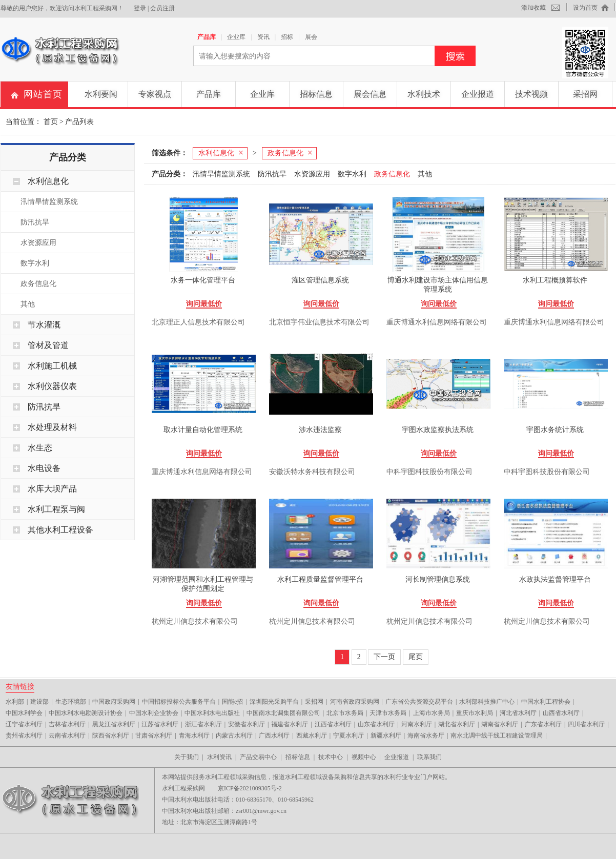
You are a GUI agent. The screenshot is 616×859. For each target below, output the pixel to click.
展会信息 (370, 94)
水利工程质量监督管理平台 (320, 579)
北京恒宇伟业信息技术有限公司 (319, 322)
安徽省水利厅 (247, 724)
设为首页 (585, 8)
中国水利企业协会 (154, 713)
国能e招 (232, 702)
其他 (28, 304)
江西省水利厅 (333, 724)
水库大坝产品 (52, 489)
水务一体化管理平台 (203, 280)
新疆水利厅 (386, 735)
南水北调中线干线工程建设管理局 (497, 735)
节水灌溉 (44, 325)
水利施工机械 (52, 366)
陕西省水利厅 (111, 735)
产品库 (207, 37)
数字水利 (35, 263)
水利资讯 (219, 757)
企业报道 (478, 94)
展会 (311, 37)
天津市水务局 (388, 713)
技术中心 (331, 757)
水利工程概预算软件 (555, 280)
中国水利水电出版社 (212, 713)
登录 (140, 8)
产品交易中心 (258, 757)
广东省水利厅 (543, 724)
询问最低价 (204, 304)
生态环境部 (71, 702)
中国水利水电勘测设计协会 (86, 713)
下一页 (384, 657)
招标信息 (316, 94)
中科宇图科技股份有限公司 (429, 472)
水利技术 (424, 94)
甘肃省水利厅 (154, 735)
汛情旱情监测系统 (49, 202)
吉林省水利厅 (67, 724)
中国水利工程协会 (546, 702)
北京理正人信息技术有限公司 (198, 322)
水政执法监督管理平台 (555, 579)
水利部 (15, 702)
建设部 (39, 702)
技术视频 (531, 94)
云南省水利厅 (67, 735)
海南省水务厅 (426, 735)
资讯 (263, 37)
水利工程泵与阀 (56, 509)
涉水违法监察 (320, 430)
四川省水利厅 (586, 724)
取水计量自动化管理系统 (203, 430)
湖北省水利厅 (457, 724)
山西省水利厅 (561, 713)
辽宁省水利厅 (24, 724)
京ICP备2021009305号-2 (250, 788)
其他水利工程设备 (60, 530)
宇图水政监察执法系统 (438, 430)
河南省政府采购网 (355, 702)
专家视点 (155, 94)
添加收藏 (533, 8)
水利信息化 (48, 181)
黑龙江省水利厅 (114, 724)
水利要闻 (101, 94)
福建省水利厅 (290, 724)
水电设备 (44, 468)
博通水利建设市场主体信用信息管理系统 (438, 285)
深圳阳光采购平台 (274, 702)
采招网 (585, 94)
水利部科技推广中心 (487, 702)
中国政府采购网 (114, 702)
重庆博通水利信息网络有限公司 (437, 322)
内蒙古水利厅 (234, 735)
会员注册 (162, 8)
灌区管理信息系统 (320, 280)
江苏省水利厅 (160, 724)
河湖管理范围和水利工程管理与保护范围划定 (203, 584)
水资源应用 (38, 243)
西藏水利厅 (312, 735)
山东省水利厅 (376, 724)
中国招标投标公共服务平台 (179, 702)
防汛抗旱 (35, 222)
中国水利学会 (24, 713)
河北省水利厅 (518, 713)
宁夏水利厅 (348, 735)
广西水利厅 (274, 735)
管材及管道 (48, 345)
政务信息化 (38, 284)
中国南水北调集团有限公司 (283, 713)
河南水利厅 (417, 724)
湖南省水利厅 (500, 724)
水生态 (40, 448)
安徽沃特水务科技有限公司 (312, 472)
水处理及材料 (52, 427)
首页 (51, 122)
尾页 (416, 657)
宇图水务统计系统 (555, 430)
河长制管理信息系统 (438, 579)
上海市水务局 (432, 713)
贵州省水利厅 (24, 735)
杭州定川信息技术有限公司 (195, 621)
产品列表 (79, 122)
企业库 (236, 37)
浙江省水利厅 (203, 724)
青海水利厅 (194, 735)
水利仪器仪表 (52, 386)
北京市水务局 (345, 713)
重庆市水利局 (475, 713)
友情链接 (20, 686)
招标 (287, 37)
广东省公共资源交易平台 (419, 702)
